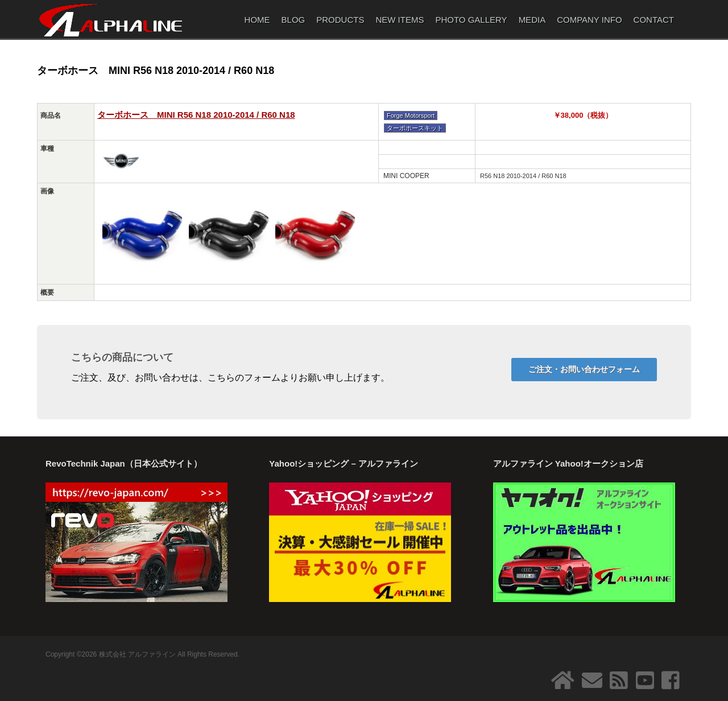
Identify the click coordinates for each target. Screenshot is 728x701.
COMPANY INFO (589, 20)
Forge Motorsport (411, 116)
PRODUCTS (340, 20)
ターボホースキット (415, 128)
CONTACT (654, 20)
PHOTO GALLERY (471, 20)
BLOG (293, 20)
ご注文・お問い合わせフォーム (584, 369)
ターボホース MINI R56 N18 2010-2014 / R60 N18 (196, 115)
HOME (257, 20)
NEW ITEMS (400, 20)
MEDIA (532, 20)
